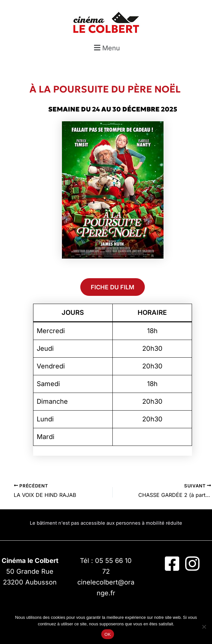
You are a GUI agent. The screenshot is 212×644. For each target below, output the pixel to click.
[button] (106, 48)
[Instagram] (192, 564)
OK (108, 634)
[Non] (204, 627)
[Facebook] (172, 564)
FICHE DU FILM (113, 287)
